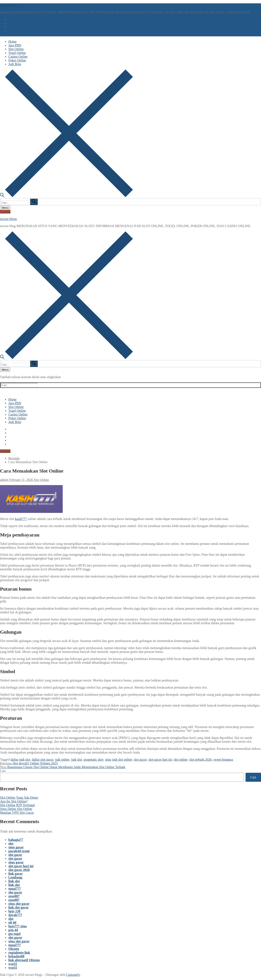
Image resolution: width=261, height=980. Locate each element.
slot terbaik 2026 (201, 759)
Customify (73, 975)
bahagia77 (16, 840)
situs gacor (16, 847)
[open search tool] (66, 196)
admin (4, 480)
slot (11, 843)
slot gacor (140, 759)
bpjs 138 (14, 911)
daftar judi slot (20, 759)
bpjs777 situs (18, 926)
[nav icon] (5, 208)
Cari (3, 771)
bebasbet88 (16, 956)
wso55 (13, 964)
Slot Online (41, 480)
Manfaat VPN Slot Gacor (17, 813)
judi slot (76, 759)
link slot (14, 881)
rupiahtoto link (19, 953)
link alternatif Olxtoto (24, 960)
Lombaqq (15, 877)
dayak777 (15, 915)
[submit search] (34, 202)
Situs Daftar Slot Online (16, 809)
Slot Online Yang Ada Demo (19, 798)
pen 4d (13, 930)
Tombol (5, 212)
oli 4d (12, 922)
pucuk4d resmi (19, 851)
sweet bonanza (223, 759)
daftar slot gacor (43, 759)
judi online (62, 759)
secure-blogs (8, 5)
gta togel (14, 934)
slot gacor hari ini (160, 759)
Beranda (14, 458)
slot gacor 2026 (19, 870)
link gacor (16, 874)
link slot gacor (18, 907)
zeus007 (14, 896)
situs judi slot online (119, 759)
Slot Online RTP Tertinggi (17, 805)
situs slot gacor (19, 904)
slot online (181, 759)
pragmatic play (93, 759)
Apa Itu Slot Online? (14, 801)
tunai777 (15, 889)
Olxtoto (14, 949)
